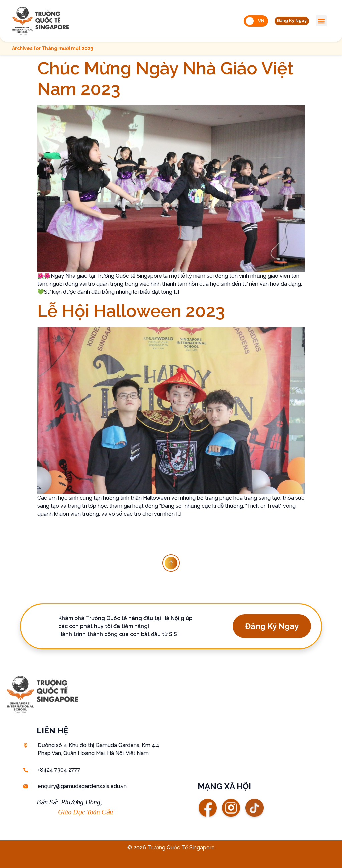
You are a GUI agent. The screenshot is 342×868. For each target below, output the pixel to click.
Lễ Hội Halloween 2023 (131, 311)
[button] (289, 21)
